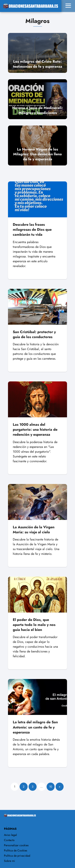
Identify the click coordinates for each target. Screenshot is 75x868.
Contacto (9, 840)
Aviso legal (10, 835)
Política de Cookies (16, 850)
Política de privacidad (17, 856)
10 (51, 787)
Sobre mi (9, 861)
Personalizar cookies (16, 845)
